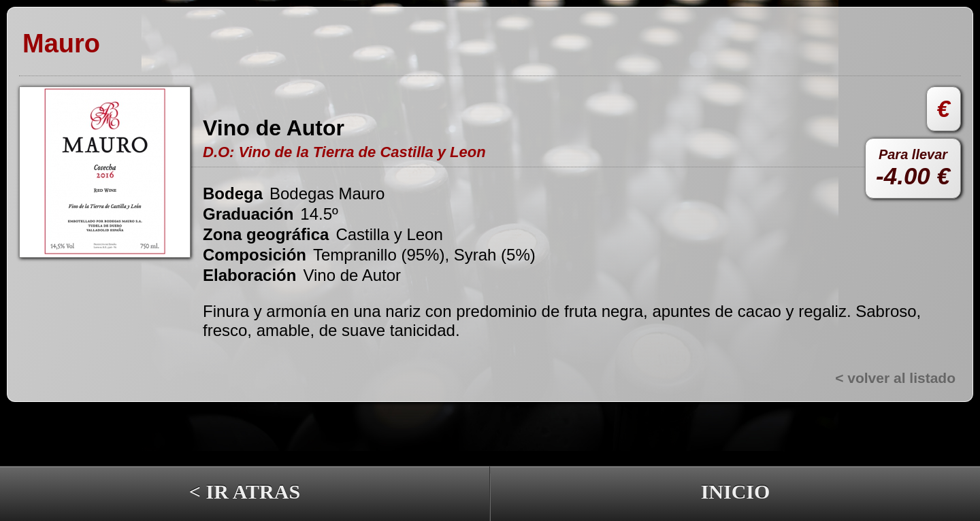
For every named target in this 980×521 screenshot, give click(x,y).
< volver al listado (895, 378)
